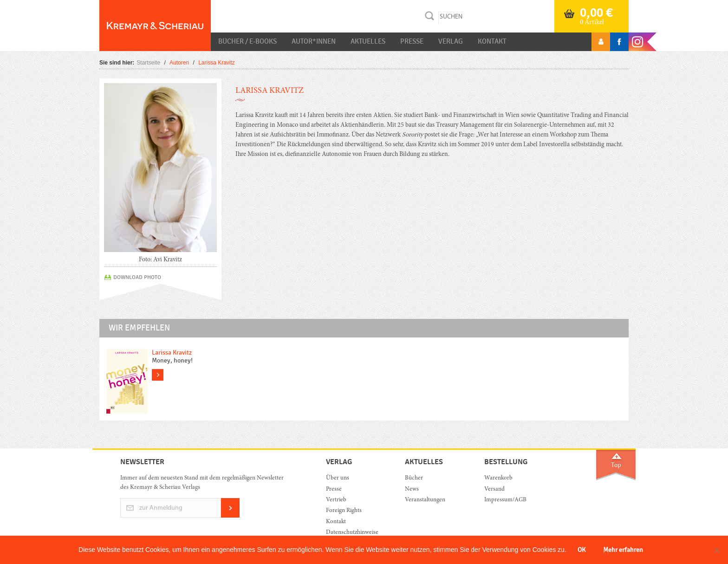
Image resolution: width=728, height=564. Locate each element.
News (412, 489)
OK (582, 550)
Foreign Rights (344, 511)
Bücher (414, 478)
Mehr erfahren (623, 550)
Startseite (148, 63)
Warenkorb (498, 478)
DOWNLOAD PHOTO (137, 277)
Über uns (338, 478)
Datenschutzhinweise (352, 533)
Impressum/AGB (505, 500)
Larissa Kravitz (172, 353)
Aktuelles (368, 41)
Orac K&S (155, 26)
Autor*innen (314, 41)
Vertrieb (336, 500)
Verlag (451, 41)
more (158, 375)
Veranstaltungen (425, 500)
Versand (494, 489)
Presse (412, 41)
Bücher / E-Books (247, 41)
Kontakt (492, 41)
